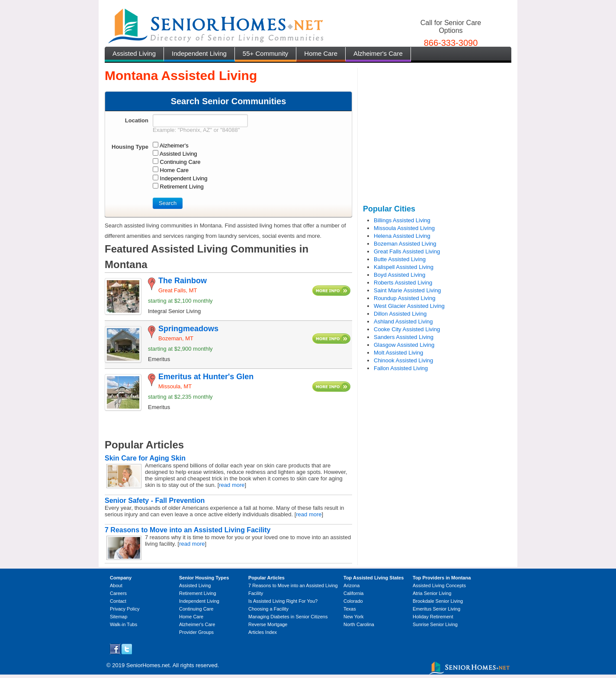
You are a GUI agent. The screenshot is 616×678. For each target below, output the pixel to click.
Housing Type (130, 147)
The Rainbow (183, 281)
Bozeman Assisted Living (405, 244)
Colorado (353, 601)
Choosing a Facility (268, 609)
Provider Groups (196, 632)
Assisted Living (134, 53)
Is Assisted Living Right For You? (283, 601)
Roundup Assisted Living (404, 298)
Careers (118, 593)
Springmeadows (188, 329)
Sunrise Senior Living (435, 624)
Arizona (351, 585)
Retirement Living (198, 593)
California (353, 593)
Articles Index (263, 632)
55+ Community (265, 53)
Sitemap (119, 617)
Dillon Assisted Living (400, 314)
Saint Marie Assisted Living (407, 290)
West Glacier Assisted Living (409, 306)
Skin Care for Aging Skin (145, 458)
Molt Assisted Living (398, 353)
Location (137, 120)
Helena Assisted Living (402, 236)
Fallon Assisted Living (401, 368)
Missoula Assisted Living (404, 228)
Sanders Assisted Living (404, 337)
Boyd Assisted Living (399, 275)
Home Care (321, 53)
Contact (118, 601)
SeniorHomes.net (148, 665)
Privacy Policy (125, 609)
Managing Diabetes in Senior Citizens (288, 617)
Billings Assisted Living (402, 220)
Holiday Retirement (433, 617)
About (116, 585)
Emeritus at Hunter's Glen (206, 377)
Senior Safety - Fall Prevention (155, 501)
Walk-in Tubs (124, 624)
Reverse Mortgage (268, 624)
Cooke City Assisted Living (407, 329)
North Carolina (359, 624)
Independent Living (199, 53)
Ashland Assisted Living (403, 321)
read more (232, 485)
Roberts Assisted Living (403, 283)
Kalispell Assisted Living (404, 267)
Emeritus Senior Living (436, 609)
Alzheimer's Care (378, 53)
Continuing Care (196, 609)
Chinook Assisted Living (403, 360)
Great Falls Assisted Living (407, 251)
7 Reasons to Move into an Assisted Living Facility (188, 530)
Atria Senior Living (432, 593)
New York (353, 617)
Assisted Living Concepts (439, 585)
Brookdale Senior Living (438, 601)
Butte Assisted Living (400, 259)
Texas (350, 609)
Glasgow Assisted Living (404, 345)
